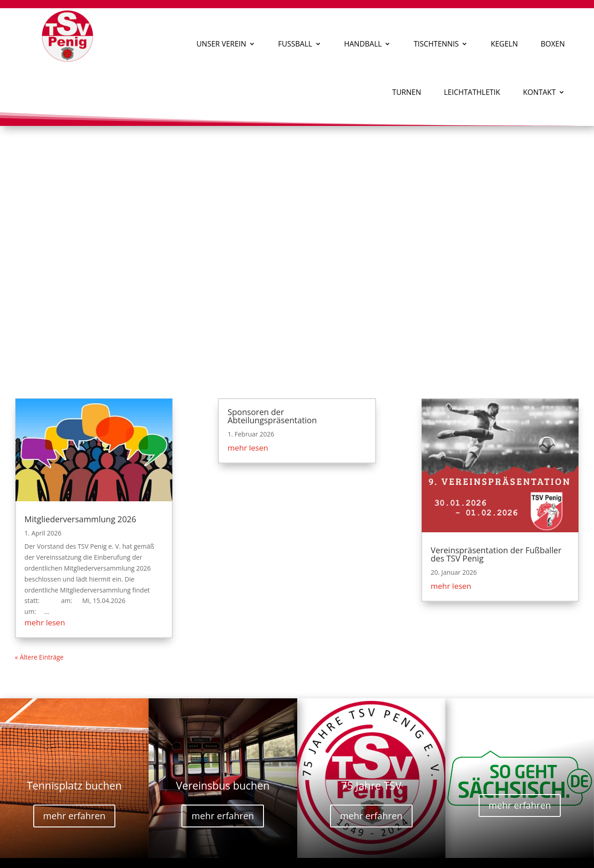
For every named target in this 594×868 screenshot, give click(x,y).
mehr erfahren (75, 816)
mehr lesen (45, 622)
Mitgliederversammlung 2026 (80, 519)
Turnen (406, 92)
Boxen (553, 44)
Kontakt (539, 92)
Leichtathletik (472, 92)
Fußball (295, 44)
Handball (363, 44)
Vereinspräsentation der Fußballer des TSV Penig (496, 554)
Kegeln (504, 44)
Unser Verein (221, 44)
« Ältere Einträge (39, 657)
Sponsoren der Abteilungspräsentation (272, 416)
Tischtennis (436, 44)
